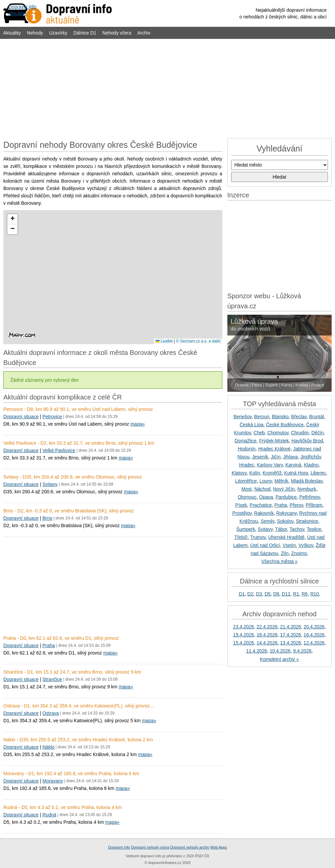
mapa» (138, 424)
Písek (241, 505)
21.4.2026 (290, 627)
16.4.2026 (314, 635)
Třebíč (241, 537)
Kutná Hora (296, 473)
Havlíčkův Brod (307, 441)
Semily (267, 521)
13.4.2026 (290, 643)
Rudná (49, 815)
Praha (48, 645)
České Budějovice (285, 425)
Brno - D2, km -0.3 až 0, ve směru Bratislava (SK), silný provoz (69, 511)
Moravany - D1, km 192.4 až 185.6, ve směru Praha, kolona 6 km (71, 773)
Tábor (281, 529)
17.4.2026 (290, 635)
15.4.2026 (243, 643)
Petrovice (52, 417)
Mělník (282, 481)
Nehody (35, 33)
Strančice (52, 679)
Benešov (243, 417)
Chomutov (278, 433)
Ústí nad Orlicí (265, 545)
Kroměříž (272, 473)
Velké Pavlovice (59, 450)
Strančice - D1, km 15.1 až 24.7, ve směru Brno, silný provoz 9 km (72, 672)
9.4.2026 (302, 651)
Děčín (317, 433)
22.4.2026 (267, 627)
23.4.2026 (243, 627)
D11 (286, 594)
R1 (296, 594)
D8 (276, 594)
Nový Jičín (284, 489)
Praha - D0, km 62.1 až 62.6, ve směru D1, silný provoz (61, 638)
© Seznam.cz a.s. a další (198, 341)
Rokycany (286, 513)
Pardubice (286, 497)
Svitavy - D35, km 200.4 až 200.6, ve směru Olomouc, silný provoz (73, 477)
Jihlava (290, 457)
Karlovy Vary (270, 465)
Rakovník (264, 513)
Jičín (276, 457)
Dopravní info (119, 847)
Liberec (318, 473)
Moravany (52, 781)
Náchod (262, 489)
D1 (242, 594)
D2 (250, 594)
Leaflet (164, 341)
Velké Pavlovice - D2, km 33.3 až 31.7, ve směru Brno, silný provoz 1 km (79, 443)
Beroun (262, 417)
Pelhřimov (310, 497)
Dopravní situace (21, 417)
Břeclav (299, 417)
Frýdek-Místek (274, 441)
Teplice (314, 529)
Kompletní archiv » (279, 659)
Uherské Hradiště (286, 537)
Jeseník (260, 457)
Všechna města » (279, 561)
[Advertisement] (167, 88)
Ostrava (50, 713)
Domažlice (245, 441)
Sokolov (285, 521)
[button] (12, 219)
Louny (266, 481)
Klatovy (239, 473)
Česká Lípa (252, 425)
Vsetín (289, 545)
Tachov (297, 529)
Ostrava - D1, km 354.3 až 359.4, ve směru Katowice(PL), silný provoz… (79, 706)
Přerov (296, 505)
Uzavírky (58, 33)
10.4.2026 (280, 651)
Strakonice (307, 521)
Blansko (280, 417)
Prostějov (242, 513)
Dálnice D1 (85, 33)
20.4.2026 (314, 627)
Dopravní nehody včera (150, 847)
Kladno (311, 465)
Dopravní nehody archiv (190, 847)
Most (246, 489)
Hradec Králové (274, 449)
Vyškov (306, 545)
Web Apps (219, 847)
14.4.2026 (267, 643)
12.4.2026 (314, 643)
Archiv (144, 33)
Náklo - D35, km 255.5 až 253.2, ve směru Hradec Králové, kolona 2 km (78, 740)
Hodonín (247, 449)
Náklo (48, 747)
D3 (259, 594)
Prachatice (261, 505)
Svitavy (50, 484)
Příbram (314, 505)
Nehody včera (117, 33)
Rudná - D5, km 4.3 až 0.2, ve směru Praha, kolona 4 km (63, 807)
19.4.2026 (243, 635)
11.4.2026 (257, 651)
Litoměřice (246, 481)
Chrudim (300, 433)
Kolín (255, 473)
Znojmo (299, 553)
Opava (266, 497)
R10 (315, 594)
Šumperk (246, 529)
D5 (268, 594)
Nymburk (307, 489)
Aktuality (12, 33)
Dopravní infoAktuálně (22, 10)
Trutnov (258, 537)
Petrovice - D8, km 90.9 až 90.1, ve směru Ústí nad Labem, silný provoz (78, 409)
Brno (47, 518)
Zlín (285, 553)
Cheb (259, 433)
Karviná (293, 465)
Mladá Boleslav (307, 481)
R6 (304, 594)
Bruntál (317, 417)
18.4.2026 (267, 635)
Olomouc (247, 497)
